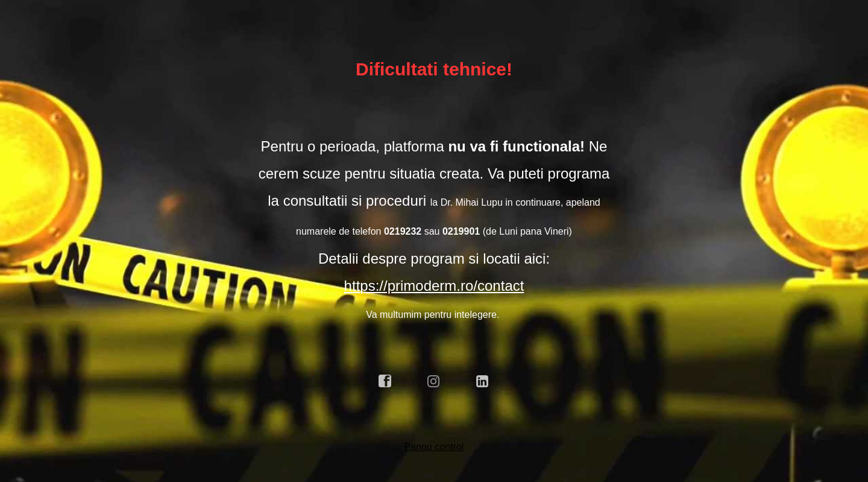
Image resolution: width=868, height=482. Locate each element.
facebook (385, 381)
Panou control (434, 447)
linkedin (483, 381)
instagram (434, 381)
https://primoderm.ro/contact (434, 286)
